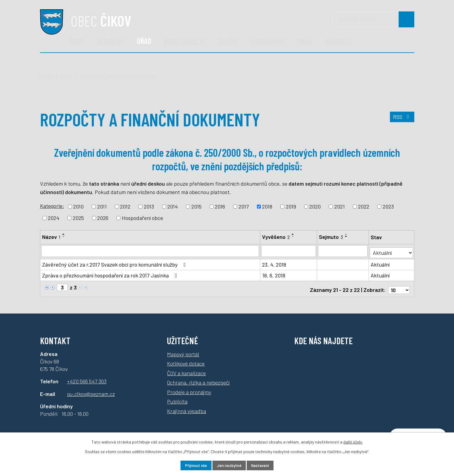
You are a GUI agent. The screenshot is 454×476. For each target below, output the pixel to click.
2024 (54, 218)
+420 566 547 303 (87, 378)
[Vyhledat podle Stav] (392, 250)
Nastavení (266, 465)
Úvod (77, 41)
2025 (78, 218)
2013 (149, 206)
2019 (291, 206)
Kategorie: (52, 206)
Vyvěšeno (276, 237)
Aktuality (111, 41)
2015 (196, 206)
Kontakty (338, 41)
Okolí (305, 41)
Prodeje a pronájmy (189, 388)
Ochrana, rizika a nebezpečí (198, 379)
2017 (244, 206)
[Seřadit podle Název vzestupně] (64, 234)
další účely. (353, 441)
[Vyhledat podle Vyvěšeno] (289, 251)
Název (51, 237)
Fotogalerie (268, 41)
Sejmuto (332, 237)
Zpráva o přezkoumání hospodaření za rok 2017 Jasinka (111, 274)
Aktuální (381, 263)
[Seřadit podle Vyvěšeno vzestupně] (293, 234)
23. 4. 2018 (274, 263)
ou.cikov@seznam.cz (91, 390)
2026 (103, 218)
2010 (78, 206)
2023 (388, 206)
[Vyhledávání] (373, 19)
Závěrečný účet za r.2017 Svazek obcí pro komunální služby (115, 263)
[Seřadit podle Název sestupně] (64, 236)
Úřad (144, 41)
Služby (228, 41)
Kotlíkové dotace (186, 360)
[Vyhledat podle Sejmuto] (343, 251)
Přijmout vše (190, 465)
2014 (173, 206)
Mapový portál (183, 350)
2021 (340, 206)
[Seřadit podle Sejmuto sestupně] (347, 236)
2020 (315, 206)
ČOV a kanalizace (186, 369)
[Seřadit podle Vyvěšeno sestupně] (293, 236)
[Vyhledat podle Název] (150, 251)
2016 (220, 206)
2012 (125, 206)
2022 (364, 206)
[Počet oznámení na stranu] (399, 286)
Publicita (177, 397)
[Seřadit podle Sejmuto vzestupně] (347, 234)
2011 (102, 206)
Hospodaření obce (142, 218)
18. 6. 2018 (274, 274)
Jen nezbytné (229, 465)
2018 (267, 206)
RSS (401, 119)
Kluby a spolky (185, 41)
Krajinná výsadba (187, 407)
